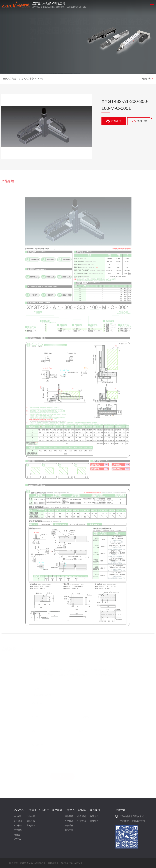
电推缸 (17, 835)
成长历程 (31, 821)
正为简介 (32, 810)
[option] (78, 37)
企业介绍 (31, 816)
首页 (21, 79)
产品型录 (69, 821)
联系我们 (95, 810)
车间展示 (31, 826)
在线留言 (94, 821)
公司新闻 (82, 816)
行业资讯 (82, 821)
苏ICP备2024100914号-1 (73, 863)
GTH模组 (18, 821)
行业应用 (44, 810)
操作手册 (69, 826)
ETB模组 (18, 830)
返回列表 (146, 79)
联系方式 (94, 816)
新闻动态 (82, 810)
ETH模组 (18, 826)
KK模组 (17, 816)
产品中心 (30, 79)
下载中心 (70, 810)
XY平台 (40, 79)
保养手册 (69, 816)
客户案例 (57, 810)
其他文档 (69, 830)
